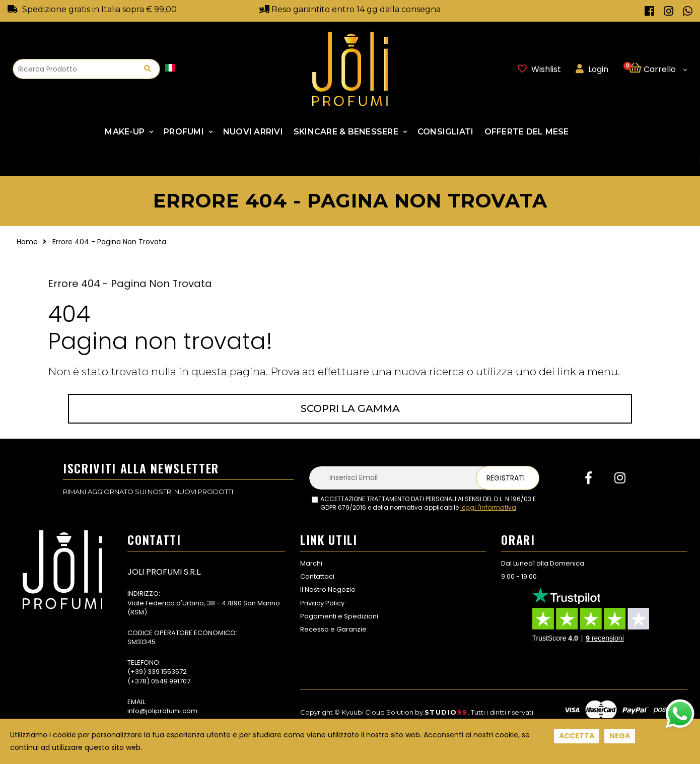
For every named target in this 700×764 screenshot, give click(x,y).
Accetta (577, 736)
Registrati (506, 478)
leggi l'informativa (488, 507)
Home (27, 242)
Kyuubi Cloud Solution (377, 712)
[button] (658, 69)
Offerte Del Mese (527, 132)
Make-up (125, 132)
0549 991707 (171, 681)
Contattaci (317, 576)
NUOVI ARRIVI (253, 132)
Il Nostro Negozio (328, 589)
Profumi (184, 132)
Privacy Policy (322, 603)
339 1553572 (167, 672)
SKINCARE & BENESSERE (346, 132)
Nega (620, 736)
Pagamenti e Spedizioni (339, 616)
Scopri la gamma (350, 408)
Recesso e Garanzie (333, 629)
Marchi (311, 563)
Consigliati (446, 132)
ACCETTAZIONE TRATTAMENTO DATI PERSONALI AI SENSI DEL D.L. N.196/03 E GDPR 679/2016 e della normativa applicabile (428, 503)
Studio (446, 712)
